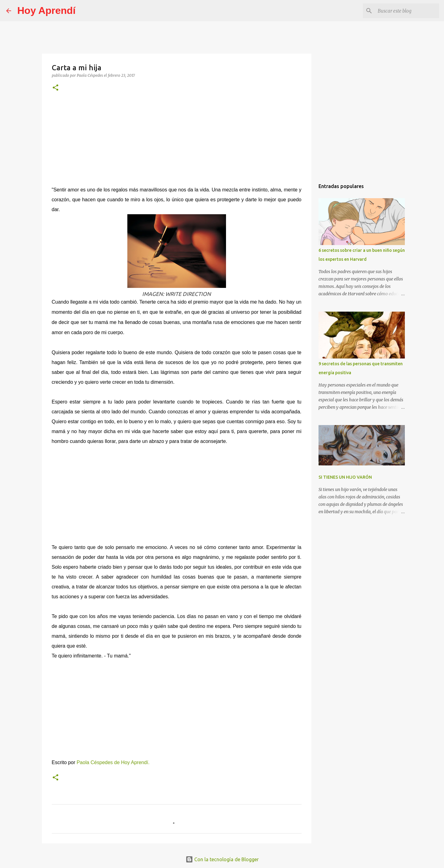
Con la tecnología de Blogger (222, 859)
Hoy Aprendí (46, 10)
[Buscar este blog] (407, 11)
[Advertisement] (177, 143)
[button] (55, 88)
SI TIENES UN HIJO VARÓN (345, 477)
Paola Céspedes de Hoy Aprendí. (113, 762)
